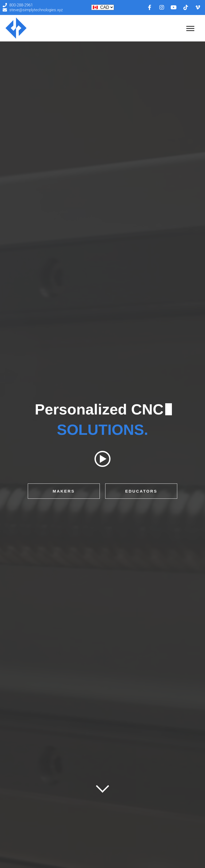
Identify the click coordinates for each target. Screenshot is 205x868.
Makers (64, 491)
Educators (141, 491)
